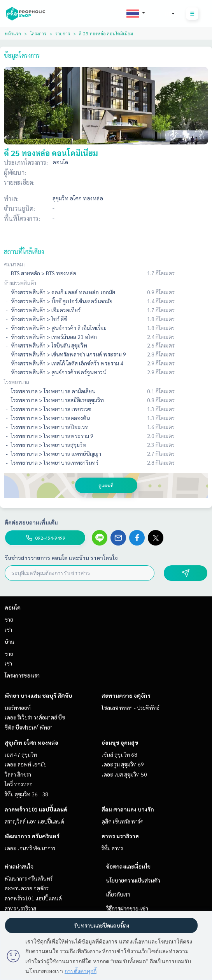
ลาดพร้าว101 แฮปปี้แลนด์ (36, 809)
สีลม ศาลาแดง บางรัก (128, 809)
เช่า (8, 629)
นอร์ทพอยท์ (18, 707)
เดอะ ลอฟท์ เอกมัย (26, 764)
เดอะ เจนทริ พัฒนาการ (30, 848)
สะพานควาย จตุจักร (126, 695)
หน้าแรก (13, 33)
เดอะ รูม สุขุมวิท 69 (123, 764)
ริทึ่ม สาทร (112, 848)
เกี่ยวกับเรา (118, 894)
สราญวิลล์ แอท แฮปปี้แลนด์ (34, 821)
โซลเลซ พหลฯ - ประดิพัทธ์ (131, 707)
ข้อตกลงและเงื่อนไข (128, 866)
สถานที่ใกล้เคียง (24, 251)
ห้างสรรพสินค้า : (21, 283)
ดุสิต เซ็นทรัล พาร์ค (123, 821)
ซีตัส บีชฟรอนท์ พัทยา (29, 727)
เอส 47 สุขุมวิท (21, 754)
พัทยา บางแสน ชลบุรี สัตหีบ (39, 695)
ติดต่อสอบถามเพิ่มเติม (31, 522)
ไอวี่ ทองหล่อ (19, 784)
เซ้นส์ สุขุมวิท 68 (119, 754)
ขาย (9, 619)
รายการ (63, 33)
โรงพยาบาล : (18, 382)
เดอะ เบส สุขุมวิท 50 (124, 774)
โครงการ (38, 33)
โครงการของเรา (22, 675)
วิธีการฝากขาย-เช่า (127, 908)
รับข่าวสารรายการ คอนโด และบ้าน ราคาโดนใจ (61, 558)
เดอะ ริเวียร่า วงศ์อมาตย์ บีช (35, 717)
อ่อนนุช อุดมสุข (120, 742)
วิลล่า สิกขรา (18, 774)
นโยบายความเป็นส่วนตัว (133, 880)
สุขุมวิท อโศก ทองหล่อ (32, 742)
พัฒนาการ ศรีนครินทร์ (32, 836)
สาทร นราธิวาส (120, 836)
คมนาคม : (15, 264)
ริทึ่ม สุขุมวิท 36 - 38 (26, 794)
